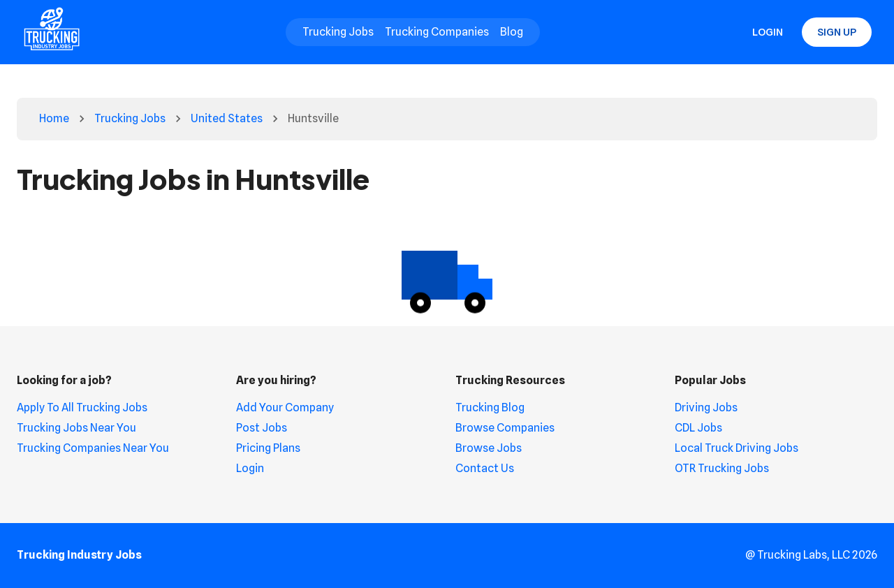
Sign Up (837, 32)
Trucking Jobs (338, 32)
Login (768, 32)
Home (54, 118)
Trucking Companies (437, 32)
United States (227, 118)
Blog (512, 32)
